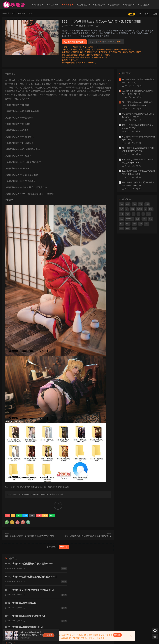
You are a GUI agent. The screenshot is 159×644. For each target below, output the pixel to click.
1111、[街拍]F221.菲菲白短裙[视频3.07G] (25, 591)
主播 (147, 204)
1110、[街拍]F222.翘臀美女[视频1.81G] (78, 591)
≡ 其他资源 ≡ (99, 5)
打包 (151, 219)
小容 (52, 515)
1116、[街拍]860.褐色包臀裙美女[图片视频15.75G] (29, 564)
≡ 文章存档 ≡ (114, 5)
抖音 (121, 214)
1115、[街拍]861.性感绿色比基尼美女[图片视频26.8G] (85, 564)
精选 (121, 219)
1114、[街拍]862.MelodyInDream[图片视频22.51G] (29, 577)
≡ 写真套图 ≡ (68, 5)
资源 (134, 224)
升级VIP (119, 42)
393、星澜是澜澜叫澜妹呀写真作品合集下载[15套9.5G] (88, 536)
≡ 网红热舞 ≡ (53, 5)
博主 (134, 229)
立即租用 (64, 547)
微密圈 (140, 209)
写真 (141, 204)
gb (13, 515)
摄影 (128, 229)
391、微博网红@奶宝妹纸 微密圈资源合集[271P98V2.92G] (29, 536)
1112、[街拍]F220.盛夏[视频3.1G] (75, 577)
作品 (25, 515)
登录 (60, 613)
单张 (128, 224)
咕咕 (45, 515)
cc (138, 214)
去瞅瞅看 (49, 635)
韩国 (128, 214)
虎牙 (144, 219)
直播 (138, 219)
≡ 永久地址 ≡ (144, 5)
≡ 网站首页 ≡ (38, 5)
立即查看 (117, 635)
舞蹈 (151, 209)
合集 (39, 515)
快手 (121, 229)
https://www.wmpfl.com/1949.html (33, 494)
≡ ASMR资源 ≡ (83, 5)
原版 (32, 515)
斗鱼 (148, 214)
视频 (121, 204)
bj (127, 209)
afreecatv (130, 219)
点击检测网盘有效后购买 (74, 42)
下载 (19, 515)
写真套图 (82, 26)
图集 (146, 224)
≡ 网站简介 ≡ (129, 5)
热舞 (134, 204)
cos (7, 515)
